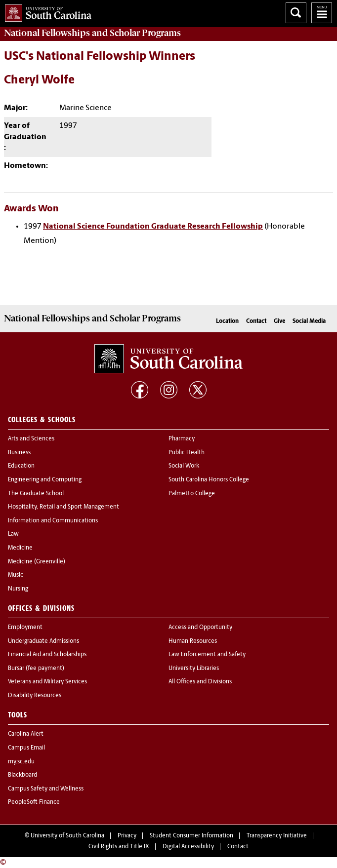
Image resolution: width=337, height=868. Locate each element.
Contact (256, 321)
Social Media (309, 321)
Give (279, 321)
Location (227, 321)
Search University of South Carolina (296, 13)
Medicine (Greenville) (37, 562)
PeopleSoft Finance (34, 802)
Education (21, 466)
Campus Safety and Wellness (46, 789)
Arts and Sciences (31, 439)
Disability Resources (35, 696)
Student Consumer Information (191, 836)
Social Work (184, 466)
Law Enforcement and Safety (207, 655)
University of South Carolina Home (46, 11)
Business (19, 453)
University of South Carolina (67, 836)
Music (16, 575)
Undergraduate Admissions (43, 641)
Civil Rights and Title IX (119, 847)
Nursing (18, 589)
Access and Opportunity (200, 628)
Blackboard (22, 775)
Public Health (187, 453)
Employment (25, 628)
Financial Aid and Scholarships (47, 655)
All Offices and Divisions (200, 682)
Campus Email (26, 748)
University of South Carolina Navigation (322, 13)
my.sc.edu (21, 762)
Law (13, 534)
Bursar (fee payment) (36, 669)
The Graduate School (36, 494)
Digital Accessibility (188, 847)
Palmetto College (192, 494)
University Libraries (194, 669)
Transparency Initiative (277, 836)
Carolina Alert (26, 734)
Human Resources (193, 641)
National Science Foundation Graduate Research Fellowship (153, 227)
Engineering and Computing (45, 480)
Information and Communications (53, 521)
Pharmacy (182, 439)
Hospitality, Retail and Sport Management (63, 507)
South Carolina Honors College (209, 480)
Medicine (20, 548)
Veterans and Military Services (47, 682)
